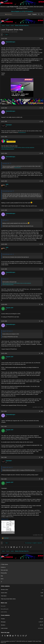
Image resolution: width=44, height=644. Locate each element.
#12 (42, 353)
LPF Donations (29, 11)
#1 (42, 39)
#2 (42, 108)
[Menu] (2, 14)
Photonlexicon (22, 132)
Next (7, 35)
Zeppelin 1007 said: (7, 331)
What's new (4, 603)
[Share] (40, 39)
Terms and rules (4, 570)
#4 (42, 137)
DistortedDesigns (6, 32)
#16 (42, 479)
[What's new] (39, 14)
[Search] (42, 14)
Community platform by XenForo (14, 641)
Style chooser (4, 564)
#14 (42, 426)
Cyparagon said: (6, 163)
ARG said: (5, 220)
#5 (42, 153)
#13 (42, 411)
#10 (42, 304)
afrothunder (41, 628)
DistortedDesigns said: (7, 191)
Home (2, 579)
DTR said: (5, 279)
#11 (42, 321)
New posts (3, 606)
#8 (42, 244)
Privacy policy (4, 573)
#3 (42, 121)
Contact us (3, 567)
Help (2, 576)
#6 (42, 181)
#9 (42, 269)
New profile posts (5, 609)
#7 (42, 210)
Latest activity (4, 612)
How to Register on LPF (18, 11)
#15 (42, 457)
